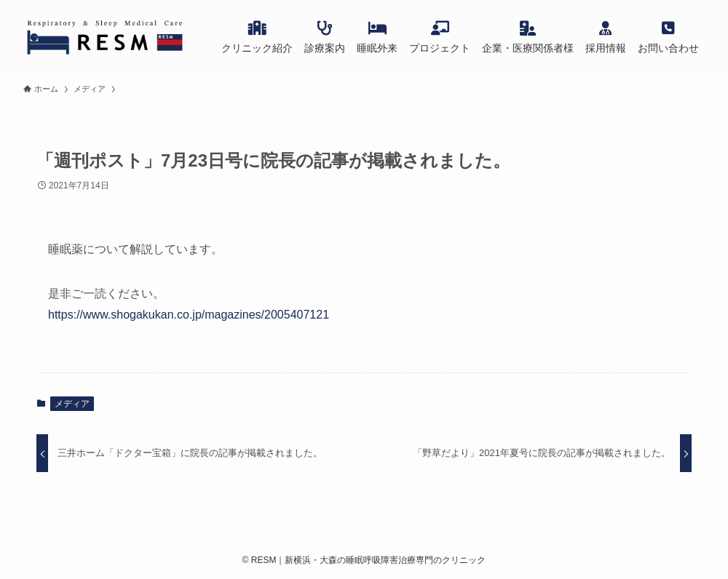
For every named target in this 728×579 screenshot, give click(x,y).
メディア (72, 404)
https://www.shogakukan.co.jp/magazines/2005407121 (189, 315)
